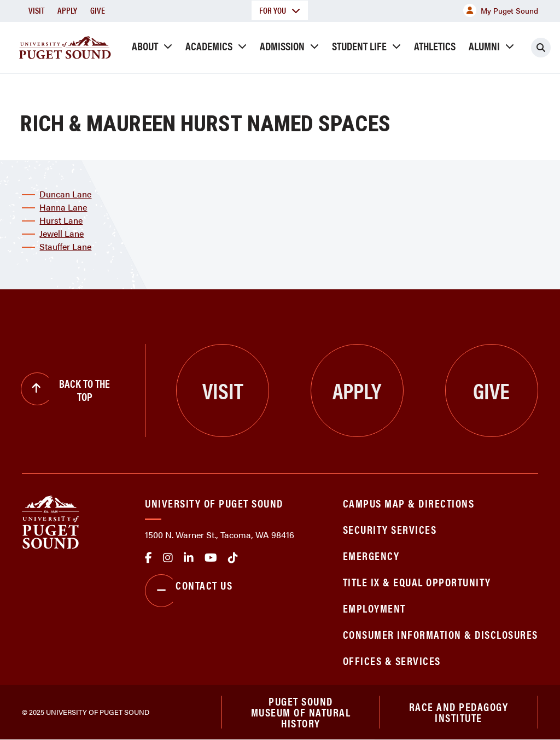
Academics (209, 46)
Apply (67, 10)
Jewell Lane (62, 233)
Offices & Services (392, 660)
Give (98, 10)
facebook (148, 558)
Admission (282, 46)
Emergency (371, 555)
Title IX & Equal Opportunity (417, 582)
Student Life (359, 46)
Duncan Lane (65, 194)
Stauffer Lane (65, 246)
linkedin (189, 558)
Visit (36, 10)
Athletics (435, 46)
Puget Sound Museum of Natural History (301, 712)
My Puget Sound (501, 10)
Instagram (168, 558)
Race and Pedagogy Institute (459, 712)
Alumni (484, 46)
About (145, 46)
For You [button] (280, 10)
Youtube (211, 558)
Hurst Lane (61, 220)
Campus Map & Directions (409, 503)
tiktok (233, 558)
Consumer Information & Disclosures (441, 634)
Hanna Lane (63, 207)
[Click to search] (541, 48)
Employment (374, 608)
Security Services (390, 529)
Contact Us (189, 591)
